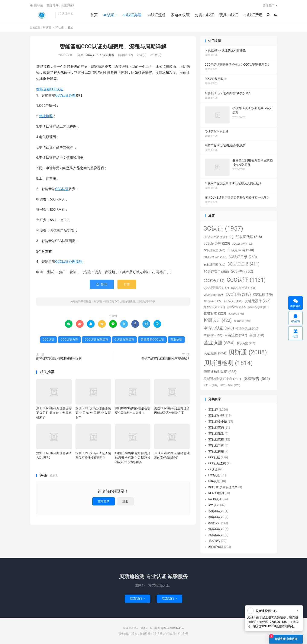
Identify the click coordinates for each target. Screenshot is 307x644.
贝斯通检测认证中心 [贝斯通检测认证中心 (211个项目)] (222, 379)
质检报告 (214, 541)
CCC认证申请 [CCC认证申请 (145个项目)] (243, 288)
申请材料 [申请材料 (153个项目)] (213, 335)
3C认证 (42, 15)
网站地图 (155, 628)
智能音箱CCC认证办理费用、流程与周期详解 (113, 47)
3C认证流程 (156, 15)
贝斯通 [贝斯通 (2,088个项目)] (248, 352)
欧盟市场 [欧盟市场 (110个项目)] (242, 321)
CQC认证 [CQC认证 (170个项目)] (263, 295)
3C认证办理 (132, 15)
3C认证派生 (216, 433)
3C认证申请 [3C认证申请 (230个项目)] (241, 250)
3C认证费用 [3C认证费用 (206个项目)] (216, 272)
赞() (156, 55)
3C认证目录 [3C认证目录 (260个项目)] (243, 257)
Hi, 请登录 (36, 6)
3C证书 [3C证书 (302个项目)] (242, 271)
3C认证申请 (216, 445)
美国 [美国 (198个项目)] (257, 335)
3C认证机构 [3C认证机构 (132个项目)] (242, 244)
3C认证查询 (216, 427)
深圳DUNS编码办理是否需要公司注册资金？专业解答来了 (54, 413)
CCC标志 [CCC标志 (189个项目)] (214, 281)
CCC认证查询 (217, 463)
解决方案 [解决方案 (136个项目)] (246, 343)
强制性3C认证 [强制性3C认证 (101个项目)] (258, 307)
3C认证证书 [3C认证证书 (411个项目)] (243, 264)
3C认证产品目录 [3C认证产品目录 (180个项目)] (218, 237)
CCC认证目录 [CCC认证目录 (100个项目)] (214, 295)
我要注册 (53, 6)
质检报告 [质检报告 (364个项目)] (257, 379)
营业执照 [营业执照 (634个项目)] (219, 343)
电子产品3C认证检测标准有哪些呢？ (166, 358)
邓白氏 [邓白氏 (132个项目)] (211, 385)
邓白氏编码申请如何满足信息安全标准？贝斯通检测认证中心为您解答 (133, 458)
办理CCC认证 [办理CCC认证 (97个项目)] (236, 307)
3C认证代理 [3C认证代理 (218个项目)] (249, 237)
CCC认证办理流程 (69, 262)
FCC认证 (214, 475)
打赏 (127, 284)
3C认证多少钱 (218, 422)
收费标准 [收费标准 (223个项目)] (215, 313)
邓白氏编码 (216, 547)
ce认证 (213, 469)
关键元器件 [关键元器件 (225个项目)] (258, 301)
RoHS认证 (215, 499)
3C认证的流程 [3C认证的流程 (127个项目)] (215, 257)
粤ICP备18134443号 (172, 628)
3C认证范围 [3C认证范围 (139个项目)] (214, 265)
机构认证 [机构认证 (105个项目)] (236, 314)
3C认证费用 (253, 15)
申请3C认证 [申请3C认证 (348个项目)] (219, 328)
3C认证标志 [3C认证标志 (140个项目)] (214, 250)
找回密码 (68, 6)
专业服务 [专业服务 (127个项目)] (212, 301)
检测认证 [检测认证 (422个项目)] (218, 320)
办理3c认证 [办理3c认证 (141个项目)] (214, 307)
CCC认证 (62, 189)
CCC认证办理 (65, 95)
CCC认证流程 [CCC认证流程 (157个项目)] (216, 288)
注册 (125, 501)
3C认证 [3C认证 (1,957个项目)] (223, 228)
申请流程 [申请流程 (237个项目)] (236, 335)
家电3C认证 (180, 15)
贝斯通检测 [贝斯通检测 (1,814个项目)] (228, 363)
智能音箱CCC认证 (50, 89)
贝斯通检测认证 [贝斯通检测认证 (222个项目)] (220, 372)
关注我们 (269, 6)
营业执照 (46, 116)
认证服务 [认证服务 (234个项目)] (215, 353)
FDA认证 (214, 481)
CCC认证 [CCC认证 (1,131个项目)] (246, 280)
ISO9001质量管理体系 (223, 487)
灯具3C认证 (205, 15)
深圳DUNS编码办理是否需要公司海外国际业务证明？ (93, 413)
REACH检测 (216, 493)
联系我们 (138, 599)
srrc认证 (214, 505)
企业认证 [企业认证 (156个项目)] (233, 301)
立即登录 (104, 501)
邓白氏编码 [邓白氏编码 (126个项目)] (230, 385)
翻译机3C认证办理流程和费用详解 (59, 358)
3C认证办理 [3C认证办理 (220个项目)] (217, 244)
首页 (94, 15)
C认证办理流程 (124, 339)
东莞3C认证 (216, 511)
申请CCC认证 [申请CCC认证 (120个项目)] (247, 329)
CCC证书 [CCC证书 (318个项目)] (238, 294)
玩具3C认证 (229, 15)
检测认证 (214, 523)
